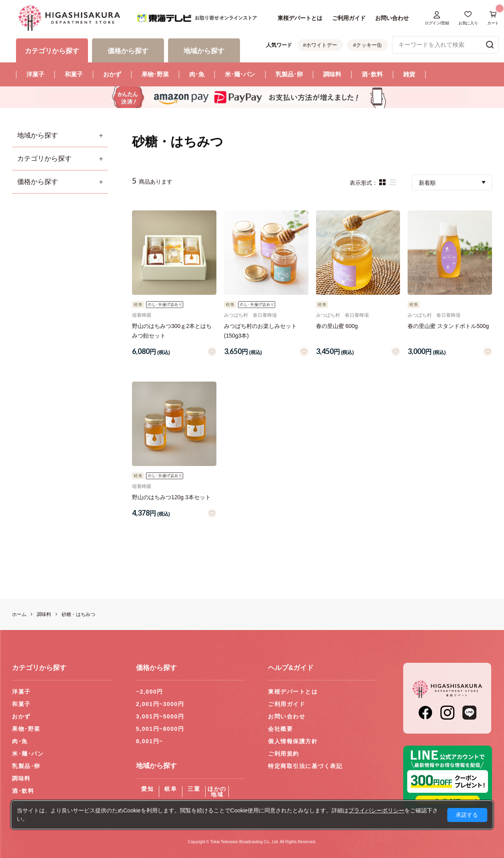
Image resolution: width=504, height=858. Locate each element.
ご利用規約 (284, 754)
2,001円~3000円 (160, 704)
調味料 (332, 74)
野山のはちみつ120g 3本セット (171, 497)
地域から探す (38, 135)
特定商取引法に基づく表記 (305, 766)
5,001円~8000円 (160, 729)
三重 (194, 789)
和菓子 (74, 74)
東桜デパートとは (300, 18)
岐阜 (171, 789)
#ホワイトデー (320, 45)
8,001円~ (150, 741)
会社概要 (280, 729)
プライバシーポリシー (376, 810)
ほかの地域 (217, 792)
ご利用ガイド (349, 18)
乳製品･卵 (289, 74)
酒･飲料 (372, 74)
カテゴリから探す (44, 159)
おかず (112, 74)
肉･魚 (197, 74)
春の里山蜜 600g (337, 326)
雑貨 (409, 74)
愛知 (147, 789)
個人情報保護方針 (293, 741)
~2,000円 (150, 692)
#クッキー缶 (368, 45)
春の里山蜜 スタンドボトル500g (448, 326)
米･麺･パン (240, 74)
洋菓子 (35, 74)
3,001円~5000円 (160, 716)
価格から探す (38, 182)
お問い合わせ (392, 18)
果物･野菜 (155, 74)
